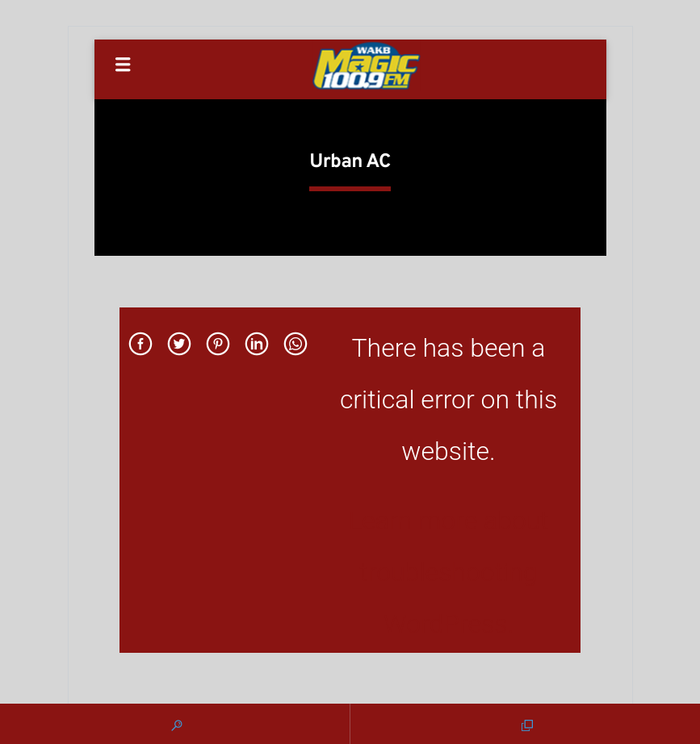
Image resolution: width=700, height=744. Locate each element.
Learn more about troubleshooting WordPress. (448, 572)
